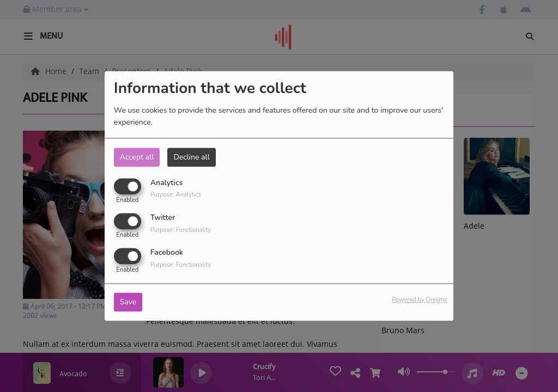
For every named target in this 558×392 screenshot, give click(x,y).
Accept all (137, 157)
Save (128, 302)
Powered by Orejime (420, 300)
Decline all (191, 157)
